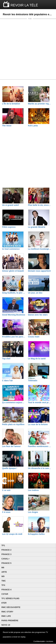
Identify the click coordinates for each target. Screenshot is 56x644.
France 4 (6, 590)
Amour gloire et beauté (13, 271)
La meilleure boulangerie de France (40, 249)
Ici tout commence (11, 249)
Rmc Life (6, 616)
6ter (4, 603)
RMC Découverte (11, 607)
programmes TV (42, 632)
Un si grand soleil (10, 205)
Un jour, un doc (35, 293)
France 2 (6, 550)
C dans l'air (7, 381)
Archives (50, 641)
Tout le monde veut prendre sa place (40, 402)
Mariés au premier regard (40, 104)
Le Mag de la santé (37, 359)
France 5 (6, 563)
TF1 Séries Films (10, 598)
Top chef (6, 359)
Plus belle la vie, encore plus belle (40, 205)
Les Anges (33, 512)
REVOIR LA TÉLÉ (24, 5)
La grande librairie (37, 227)
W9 (3, 576)
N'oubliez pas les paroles (14, 337)
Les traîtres (33, 490)
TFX (3, 585)
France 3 (6, 554)
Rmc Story (7, 612)
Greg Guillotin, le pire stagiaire (14, 293)
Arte (4, 572)
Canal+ (5, 559)
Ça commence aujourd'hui (14, 402)
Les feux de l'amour (11, 446)
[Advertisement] (28, 49)
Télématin (33, 381)
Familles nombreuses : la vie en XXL (40, 446)
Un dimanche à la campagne (40, 468)
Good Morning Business (14, 315)
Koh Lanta (33, 126)
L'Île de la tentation (11, 104)
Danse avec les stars (38, 315)
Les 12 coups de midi (12, 534)
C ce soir (6, 490)
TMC (4, 581)
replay (23, 637)
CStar (5, 594)
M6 (3, 568)
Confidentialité (39, 641)
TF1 (3, 545)
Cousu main (34, 337)
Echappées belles (36, 534)
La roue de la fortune (38, 424)
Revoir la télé (8, 632)
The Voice (7, 126)
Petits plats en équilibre (13, 424)
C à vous (6, 512)
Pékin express (9, 227)
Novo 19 (6, 625)
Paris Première (10, 621)
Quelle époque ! (10, 468)
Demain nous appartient (39, 271)
